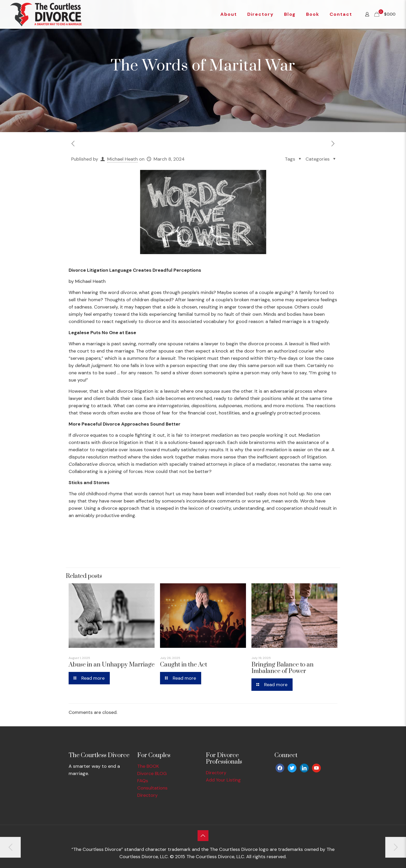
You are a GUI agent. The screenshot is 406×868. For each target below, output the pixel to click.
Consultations (152, 788)
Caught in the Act (184, 665)
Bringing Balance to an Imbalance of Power (282, 668)
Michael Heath (122, 159)
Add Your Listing (223, 780)
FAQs (143, 781)
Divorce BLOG (152, 773)
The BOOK (148, 766)
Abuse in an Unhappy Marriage (112, 665)
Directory (147, 795)
